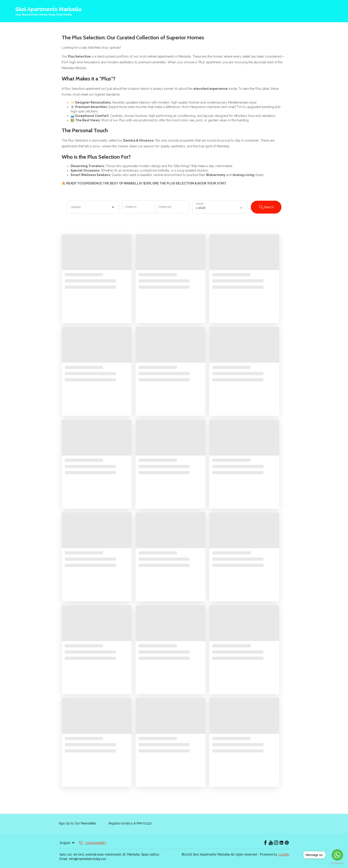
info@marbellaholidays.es (88, 859)
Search (266, 207)
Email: (64, 859)
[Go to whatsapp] (337, 855)
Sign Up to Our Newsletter (77, 823)
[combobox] (93, 207)
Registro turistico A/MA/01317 (130, 823)
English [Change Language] (68, 843)
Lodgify (284, 854)
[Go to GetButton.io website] (337, 863)
